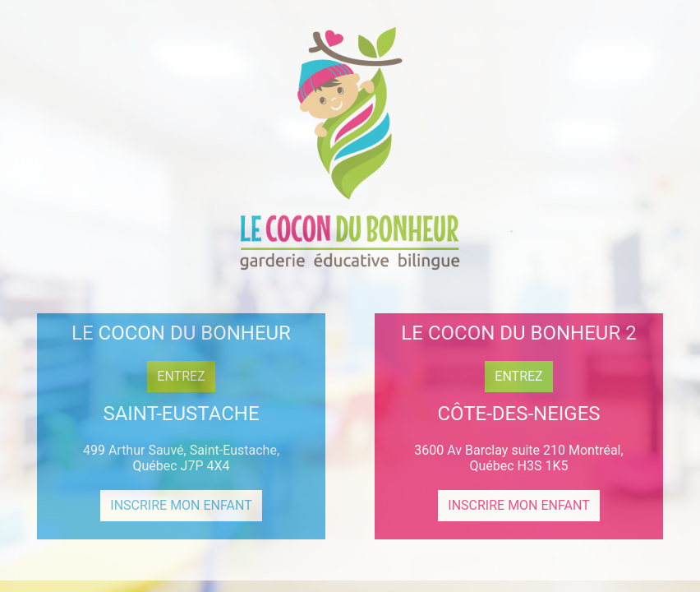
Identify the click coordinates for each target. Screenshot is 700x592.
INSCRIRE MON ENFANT (181, 505)
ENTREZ (181, 376)
